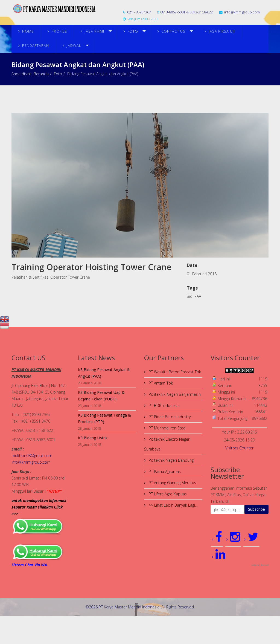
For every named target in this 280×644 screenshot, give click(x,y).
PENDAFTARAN (36, 45)
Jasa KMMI (94, 31)
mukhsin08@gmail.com (32, 456)
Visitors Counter (239, 448)
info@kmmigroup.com (242, 12)
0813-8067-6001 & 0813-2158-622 (186, 12)
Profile (59, 31)
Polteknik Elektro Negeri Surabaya (167, 444)
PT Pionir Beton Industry (169, 417)
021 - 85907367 (139, 12)
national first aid (260, 565)
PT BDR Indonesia (164, 405)
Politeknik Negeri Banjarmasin (174, 394)
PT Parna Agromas (164, 471)
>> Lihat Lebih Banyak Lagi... (173, 505)
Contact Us (173, 31)
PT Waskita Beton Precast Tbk (174, 372)
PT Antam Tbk (160, 383)
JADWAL (74, 45)
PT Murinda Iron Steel (167, 428)
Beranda (41, 74)
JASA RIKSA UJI (222, 31)
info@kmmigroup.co (29, 462)
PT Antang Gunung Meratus (172, 483)
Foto (133, 31)
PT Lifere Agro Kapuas (167, 494)
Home (28, 31)
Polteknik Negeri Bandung (171, 460)
